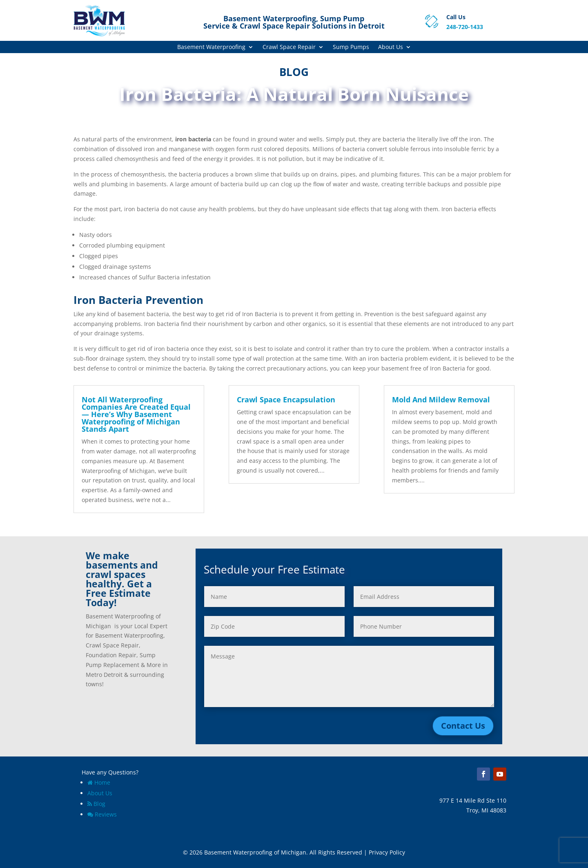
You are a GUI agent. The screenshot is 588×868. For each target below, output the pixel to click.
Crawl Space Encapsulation (286, 399)
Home (99, 782)
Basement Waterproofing (211, 47)
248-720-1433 (465, 27)
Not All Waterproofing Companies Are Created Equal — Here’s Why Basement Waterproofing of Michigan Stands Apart (136, 414)
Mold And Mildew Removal (441, 399)
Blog (96, 804)
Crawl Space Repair (289, 47)
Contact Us (463, 726)
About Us (391, 47)
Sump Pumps (351, 47)
